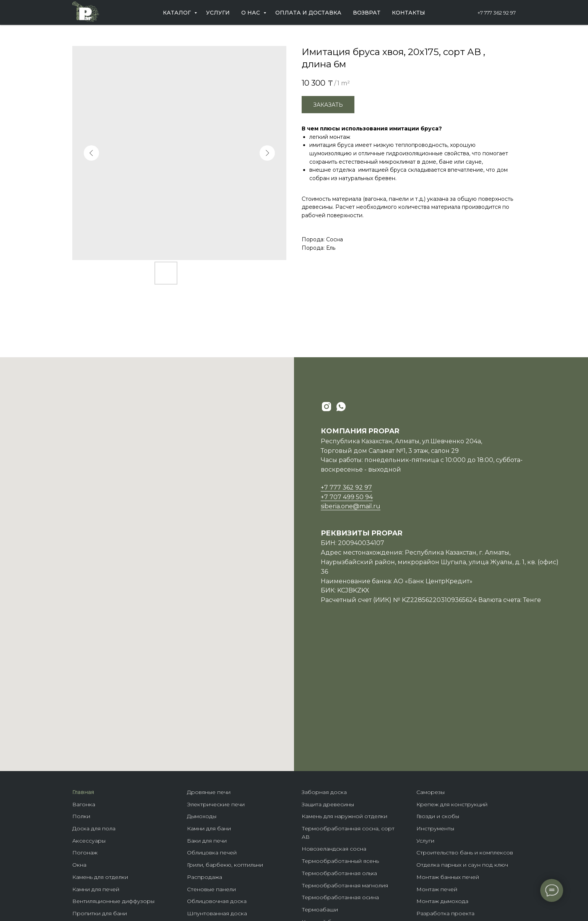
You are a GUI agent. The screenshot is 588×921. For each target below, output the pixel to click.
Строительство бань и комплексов (465, 722)
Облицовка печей (212, 722)
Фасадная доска (210, 855)
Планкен (199, 831)
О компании (433, 795)
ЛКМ (194, 795)
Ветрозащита (91, 855)
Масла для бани (94, 795)
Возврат (367, 13)
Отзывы (427, 831)
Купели (82, 867)
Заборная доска (324, 661)
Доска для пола (94, 698)
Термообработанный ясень (340, 730)
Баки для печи (207, 710)
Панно (196, 807)
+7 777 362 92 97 (497, 13)
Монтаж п (430, 758)
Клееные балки (323, 803)
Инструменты (435, 698)
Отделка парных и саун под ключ (462, 734)
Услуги (218, 13)
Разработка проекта (445, 783)
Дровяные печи (209, 661)
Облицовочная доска (217, 770)
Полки (81, 685)
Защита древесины (328, 674)
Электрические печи (216, 674)
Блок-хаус (201, 819)
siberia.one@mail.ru (351, 506)
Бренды (313, 839)
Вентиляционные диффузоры (113, 770)
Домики (313, 827)
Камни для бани (209, 698)
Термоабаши (320, 779)
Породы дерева (324, 851)
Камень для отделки (100, 746)
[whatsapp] (341, 407)
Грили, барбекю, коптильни (225, 734)
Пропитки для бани (100, 783)
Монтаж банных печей (448, 746)
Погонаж (85, 722)
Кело (194, 843)
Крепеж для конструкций (452, 674)
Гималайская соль (97, 807)
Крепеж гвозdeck (326, 864)
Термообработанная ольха (339, 742)
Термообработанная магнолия (345, 755)
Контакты (409, 13)
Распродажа (205, 746)
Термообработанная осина (340, 766)
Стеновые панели (211, 758)
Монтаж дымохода (442, 770)
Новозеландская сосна (334, 718)
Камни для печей (96, 758)
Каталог (178, 13)
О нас (251, 13)
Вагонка (84, 674)
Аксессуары (89, 710)
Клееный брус (322, 791)
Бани (309, 815)
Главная (83, 661)
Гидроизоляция (94, 843)
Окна (79, 734)
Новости (429, 819)
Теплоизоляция (94, 831)
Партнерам (432, 807)
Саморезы (430, 661)
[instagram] (326, 407)
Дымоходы (202, 685)
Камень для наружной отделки (344, 685)
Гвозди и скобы (438, 685)
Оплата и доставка (308, 13)
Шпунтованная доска (217, 783)
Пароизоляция (93, 819)
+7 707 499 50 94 (347, 497)
